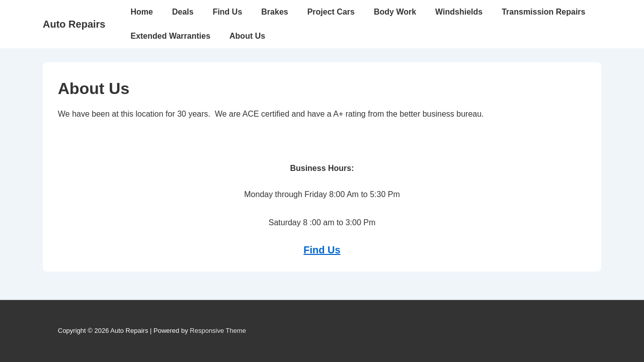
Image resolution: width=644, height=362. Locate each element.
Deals (183, 12)
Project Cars (331, 12)
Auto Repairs (74, 24)
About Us (247, 36)
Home (141, 12)
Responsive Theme (218, 331)
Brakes (274, 12)
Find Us (228, 12)
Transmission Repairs (543, 12)
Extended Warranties (170, 36)
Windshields (459, 12)
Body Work (395, 12)
